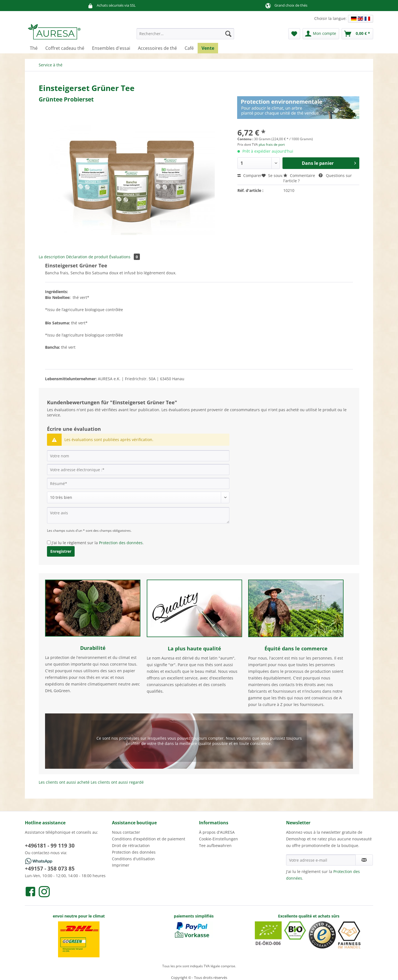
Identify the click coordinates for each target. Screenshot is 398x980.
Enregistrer (61, 551)
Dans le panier (329, 162)
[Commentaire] (138, 497)
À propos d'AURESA (217, 832)
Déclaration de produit (87, 257)
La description (52, 257)
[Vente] (208, 48)
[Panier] (357, 34)
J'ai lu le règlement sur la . (98, 543)
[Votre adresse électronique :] (138, 470)
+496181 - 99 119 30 (50, 846)
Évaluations (125, 257)
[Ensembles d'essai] (111, 48)
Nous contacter (126, 832)
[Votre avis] (138, 515)
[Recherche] (228, 34)
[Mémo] (294, 34)
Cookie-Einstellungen (218, 839)
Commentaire (300, 175)
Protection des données (121, 543)
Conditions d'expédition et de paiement (149, 839)
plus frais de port (272, 144)
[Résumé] (138, 483)
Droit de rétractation (131, 845)
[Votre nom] (138, 456)
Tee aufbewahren (215, 845)
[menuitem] (185, 36)
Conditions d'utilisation (133, 859)
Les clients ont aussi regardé (117, 782)
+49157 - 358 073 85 (50, 869)
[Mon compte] (321, 34)
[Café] (189, 48)
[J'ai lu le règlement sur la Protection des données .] (49, 542)
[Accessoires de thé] (157, 48)
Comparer (250, 175)
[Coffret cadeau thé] (65, 48)
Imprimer (121, 865)
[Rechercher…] (185, 34)
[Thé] (34, 48)
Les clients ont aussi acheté (64, 782)
